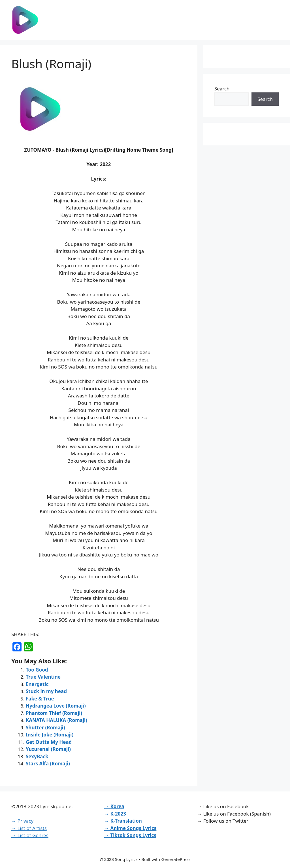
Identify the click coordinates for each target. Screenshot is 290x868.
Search (222, 89)
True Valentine (43, 677)
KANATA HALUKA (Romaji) (56, 720)
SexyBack (37, 756)
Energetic (37, 684)
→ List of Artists (29, 828)
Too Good (37, 670)
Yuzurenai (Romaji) (48, 749)
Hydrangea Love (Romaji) (56, 706)
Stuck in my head (46, 691)
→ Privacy (22, 821)
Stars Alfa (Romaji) (48, 764)
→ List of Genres (30, 835)
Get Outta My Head (49, 742)
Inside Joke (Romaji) (50, 735)
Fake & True (40, 699)
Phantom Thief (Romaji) (54, 713)
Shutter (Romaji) (45, 728)
